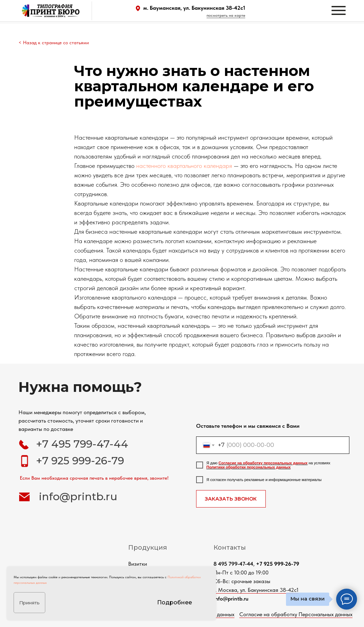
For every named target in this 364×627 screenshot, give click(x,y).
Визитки (138, 564)
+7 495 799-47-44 (82, 444)
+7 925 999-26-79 (80, 461)
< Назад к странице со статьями (54, 42)
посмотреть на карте (226, 15)
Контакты (230, 548)
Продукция (148, 548)
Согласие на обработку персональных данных (263, 463)
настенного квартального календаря (184, 166)
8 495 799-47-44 (233, 564)
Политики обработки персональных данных (249, 467)
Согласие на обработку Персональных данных (296, 614)
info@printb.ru (78, 497)
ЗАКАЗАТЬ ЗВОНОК (231, 499)
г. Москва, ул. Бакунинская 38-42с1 (256, 590)
